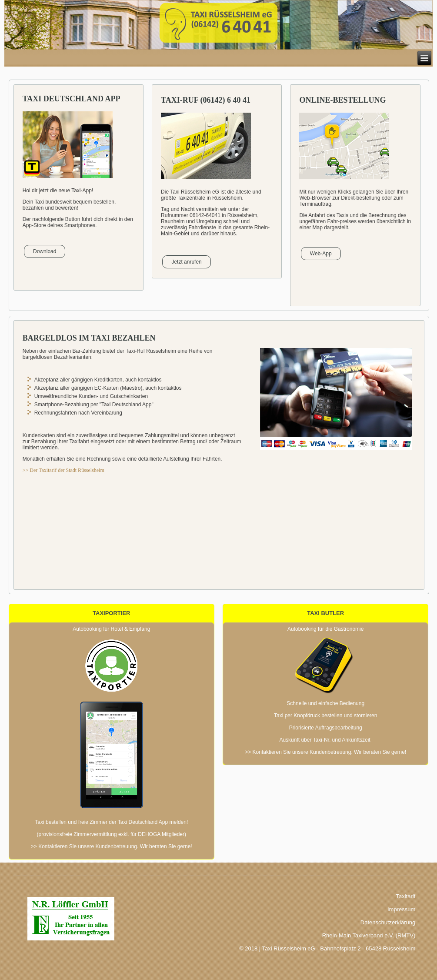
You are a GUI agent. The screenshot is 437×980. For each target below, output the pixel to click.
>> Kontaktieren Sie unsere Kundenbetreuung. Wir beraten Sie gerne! (112, 846)
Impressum (401, 909)
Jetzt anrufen (186, 262)
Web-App (321, 254)
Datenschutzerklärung (388, 922)
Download (45, 251)
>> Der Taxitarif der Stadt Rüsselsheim (63, 470)
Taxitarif (405, 896)
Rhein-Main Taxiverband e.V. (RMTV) (369, 935)
